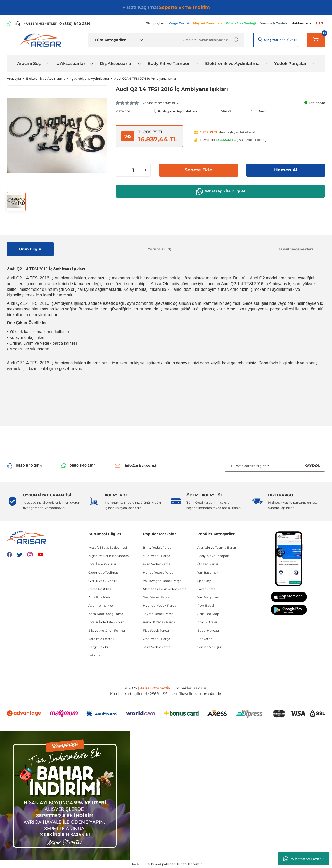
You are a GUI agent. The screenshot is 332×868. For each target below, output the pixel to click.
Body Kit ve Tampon (213, 556)
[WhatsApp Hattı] (9, 24)
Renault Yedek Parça (159, 622)
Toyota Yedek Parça (158, 614)
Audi (263, 111)
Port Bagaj (206, 606)
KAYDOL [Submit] (312, 466)
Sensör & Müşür (209, 647)
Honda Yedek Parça (158, 572)
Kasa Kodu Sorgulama (106, 614)
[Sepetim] (316, 40)
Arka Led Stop (208, 614)
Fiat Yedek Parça (156, 630)
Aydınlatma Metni (102, 606)
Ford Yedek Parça (157, 564)
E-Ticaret (154, 864)
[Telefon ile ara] (53, 24)
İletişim (94, 655)
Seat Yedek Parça (156, 597)
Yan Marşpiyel (208, 597)
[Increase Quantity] (145, 170)
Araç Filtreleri (208, 622)
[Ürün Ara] (195, 40)
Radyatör (205, 639)
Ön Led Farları (208, 564)
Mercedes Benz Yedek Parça (165, 589)
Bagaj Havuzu (208, 630)
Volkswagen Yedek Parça (162, 581)
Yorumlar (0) (160, 249)
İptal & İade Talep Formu (108, 622)
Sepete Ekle (198, 170)
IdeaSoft (137, 864)
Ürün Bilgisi (30, 249)
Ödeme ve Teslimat (103, 572)
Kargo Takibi (98, 647)
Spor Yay (204, 581)
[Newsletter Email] (275, 466)
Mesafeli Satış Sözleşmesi (108, 548)
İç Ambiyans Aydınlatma (177, 111)
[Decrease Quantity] (121, 170)
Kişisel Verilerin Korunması (109, 556)
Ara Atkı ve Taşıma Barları (217, 548)
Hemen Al (286, 170)
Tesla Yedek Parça (157, 647)
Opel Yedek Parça (157, 639)
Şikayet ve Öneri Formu (107, 630)
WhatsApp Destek (303, 859)
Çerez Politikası (100, 589)
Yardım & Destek (101, 639)
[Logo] (42, 40)
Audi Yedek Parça (157, 556)
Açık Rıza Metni (100, 597)
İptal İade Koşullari (103, 564)
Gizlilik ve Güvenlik (103, 581)
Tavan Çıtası (207, 589)
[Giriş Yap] (260, 40)
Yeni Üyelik (288, 40)
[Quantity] (133, 170)
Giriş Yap (271, 40)
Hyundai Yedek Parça (160, 606)
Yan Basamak (208, 572)
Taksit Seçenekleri (295, 249)
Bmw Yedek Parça (157, 548)
